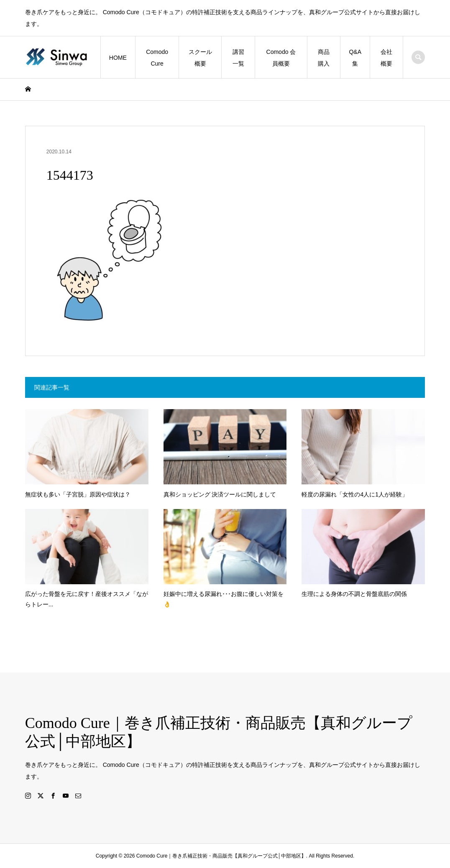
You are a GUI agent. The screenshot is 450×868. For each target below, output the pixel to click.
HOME (118, 58)
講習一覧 (238, 58)
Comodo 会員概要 (281, 58)
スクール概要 (200, 58)
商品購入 (324, 58)
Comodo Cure (157, 58)
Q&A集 (355, 58)
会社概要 (386, 58)
